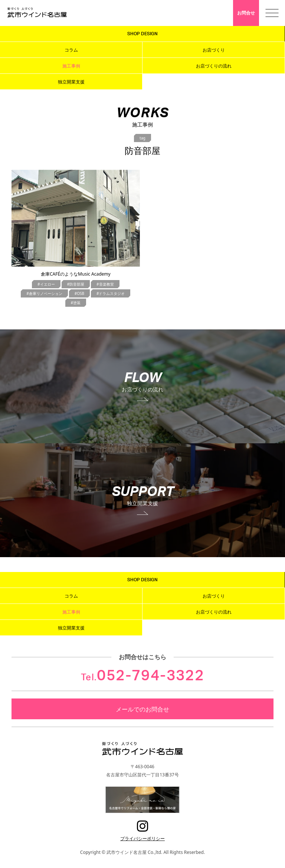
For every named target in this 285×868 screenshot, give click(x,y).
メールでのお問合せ (142, 709)
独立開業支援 (71, 82)
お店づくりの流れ (214, 66)
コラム (71, 50)
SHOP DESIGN (142, 34)
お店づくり (214, 50)
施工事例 (71, 66)
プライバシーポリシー (142, 838)
